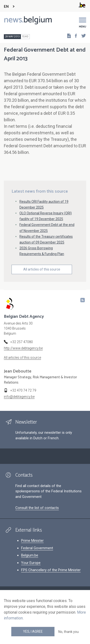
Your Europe (31, 563)
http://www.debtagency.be (23, 348)
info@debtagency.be (19, 397)
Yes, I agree (33, 631)
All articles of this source (42, 269)
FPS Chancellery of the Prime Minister (51, 570)
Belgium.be (30, 555)
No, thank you (69, 632)
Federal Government (37, 548)
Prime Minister (32, 541)
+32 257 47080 (22, 342)
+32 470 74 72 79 (23, 390)
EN (6, 7)
